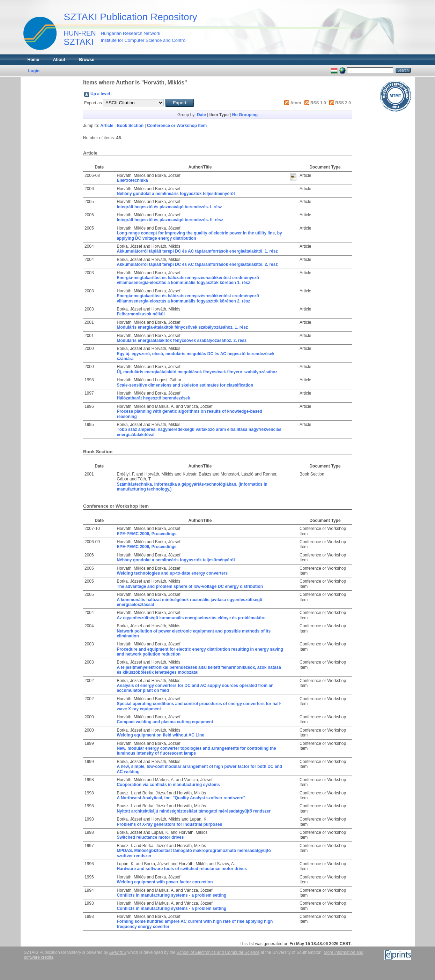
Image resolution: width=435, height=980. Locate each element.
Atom (296, 103)
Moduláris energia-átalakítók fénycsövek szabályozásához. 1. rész (182, 327)
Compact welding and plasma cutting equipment (165, 722)
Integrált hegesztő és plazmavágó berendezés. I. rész (169, 207)
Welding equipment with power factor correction (165, 882)
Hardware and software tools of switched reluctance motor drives (182, 869)
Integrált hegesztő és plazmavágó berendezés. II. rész (170, 220)
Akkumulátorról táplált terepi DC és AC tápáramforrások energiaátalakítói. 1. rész (197, 251)
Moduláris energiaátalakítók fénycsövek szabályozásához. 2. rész (182, 341)
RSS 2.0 (343, 103)
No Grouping (245, 115)
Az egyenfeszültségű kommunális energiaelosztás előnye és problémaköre (191, 618)
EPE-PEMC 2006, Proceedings (146, 534)
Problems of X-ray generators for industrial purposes (169, 824)
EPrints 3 (118, 952)
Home (33, 60)
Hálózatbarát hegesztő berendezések (153, 398)
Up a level (100, 94)
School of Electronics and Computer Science (218, 952)
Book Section (130, 126)
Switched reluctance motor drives (150, 837)
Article (107, 126)
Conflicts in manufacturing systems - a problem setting (171, 895)
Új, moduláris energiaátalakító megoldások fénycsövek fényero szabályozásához (197, 372)
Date (201, 115)
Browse (87, 60)
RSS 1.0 (318, 103)
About (59, 60)
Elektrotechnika (132, 180)
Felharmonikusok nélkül (141, 314)
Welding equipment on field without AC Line (160, 735)
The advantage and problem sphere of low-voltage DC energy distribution (190, 586)
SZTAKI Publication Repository (131, 17)
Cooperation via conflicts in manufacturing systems (168, 785)
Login (34, 71)
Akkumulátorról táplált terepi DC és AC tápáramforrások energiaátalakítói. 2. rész (197, 264)
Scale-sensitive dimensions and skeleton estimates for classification (185, 385)
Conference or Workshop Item (177, 126)
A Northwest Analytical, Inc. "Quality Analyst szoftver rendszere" (181, 798)
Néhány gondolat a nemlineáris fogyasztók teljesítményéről (176, 194)
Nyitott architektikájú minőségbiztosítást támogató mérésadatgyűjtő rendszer (194, 811)
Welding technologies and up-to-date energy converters (172, 573)
